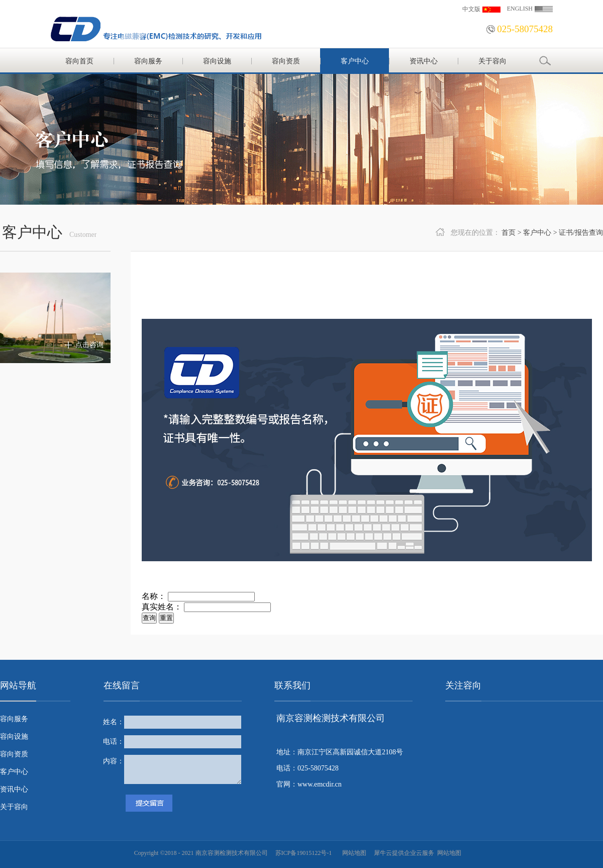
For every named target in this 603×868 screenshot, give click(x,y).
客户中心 (537, 233)
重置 (166, 618)
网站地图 (353, 853)
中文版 (471, 9)
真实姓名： (162, 607)
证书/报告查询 (581, 233)
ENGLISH (520, 9)
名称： (154, 596)
